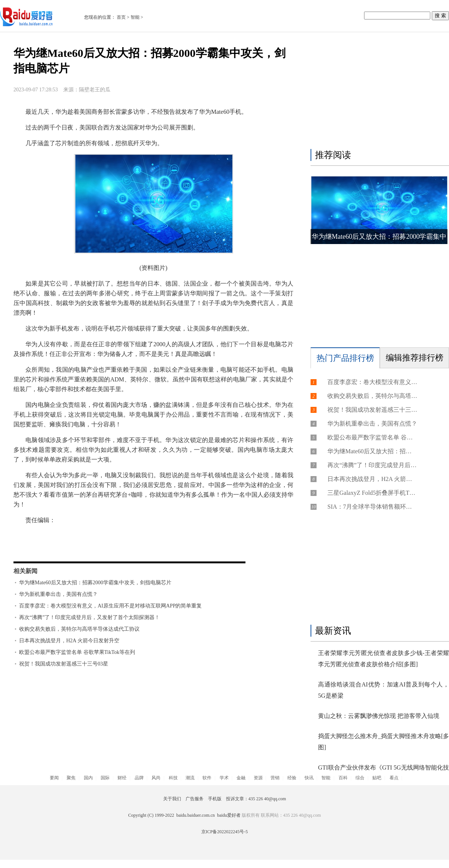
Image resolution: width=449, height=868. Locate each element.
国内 (88, 778)
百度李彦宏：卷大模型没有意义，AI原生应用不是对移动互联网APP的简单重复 (110, 606)
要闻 (54, 778)
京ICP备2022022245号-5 (225, 832)
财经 (122, 778)
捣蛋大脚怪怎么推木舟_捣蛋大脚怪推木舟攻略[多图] (384, 742)
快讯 (309, 778)
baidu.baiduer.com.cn (196, 815)
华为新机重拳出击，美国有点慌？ (58, 594)
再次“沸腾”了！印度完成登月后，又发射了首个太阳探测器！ (89, 617)
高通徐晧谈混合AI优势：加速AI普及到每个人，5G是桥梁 (384, 690)
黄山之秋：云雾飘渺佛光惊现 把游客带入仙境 (379, 716)
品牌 (139, 778)
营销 (275, 778)
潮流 (190, 778)
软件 (207, 778)
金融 (241, 778)
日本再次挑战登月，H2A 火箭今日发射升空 (69, 641)
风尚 (156, 778)
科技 (173, 778)
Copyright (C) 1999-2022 (152, 815)
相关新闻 (25, 571)
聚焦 (71, 778)
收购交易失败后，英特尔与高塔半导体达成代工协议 (79, 629)
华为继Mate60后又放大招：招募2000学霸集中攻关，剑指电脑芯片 (95, 583)
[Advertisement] (378, 92)
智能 (135, 17)
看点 (394, 778)
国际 (105, 778)
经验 (292, 778)
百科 (343, 778)
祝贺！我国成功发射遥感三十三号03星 (64, 664)
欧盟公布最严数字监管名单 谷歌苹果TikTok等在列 (77, 652)
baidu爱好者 (229, 815)
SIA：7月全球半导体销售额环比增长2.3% (372, 507)
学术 (224, 778)
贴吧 (377, 778)
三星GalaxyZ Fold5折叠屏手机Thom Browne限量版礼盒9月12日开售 (372, 493)
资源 (258, 778)
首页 (121, 17)
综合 (360, 778)
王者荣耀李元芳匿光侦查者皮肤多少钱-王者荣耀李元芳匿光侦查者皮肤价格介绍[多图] (384, 659)
